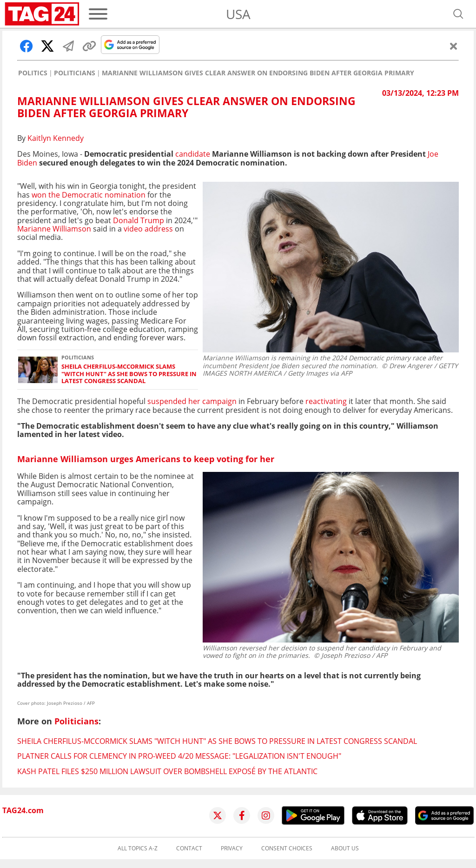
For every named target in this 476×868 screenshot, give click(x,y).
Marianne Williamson (55, 229)
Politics (33, 73)
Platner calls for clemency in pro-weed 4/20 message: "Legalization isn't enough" (179, 756)
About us (345, 848)
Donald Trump (139, 220)
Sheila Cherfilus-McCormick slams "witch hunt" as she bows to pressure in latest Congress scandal (129, 374)
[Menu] (98, 14)
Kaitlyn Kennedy (56, 138)
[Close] (454, 46)
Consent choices (287, 848)
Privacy (232, 848)
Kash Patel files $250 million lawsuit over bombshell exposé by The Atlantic (167, 771)
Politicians (75, 73)
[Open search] (458, 14)
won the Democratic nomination (89, 195)
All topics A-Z (138, 848)
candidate (193, 154)
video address (148, 229)
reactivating (326, 401)
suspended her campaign (192, 401)
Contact (189, 848)
